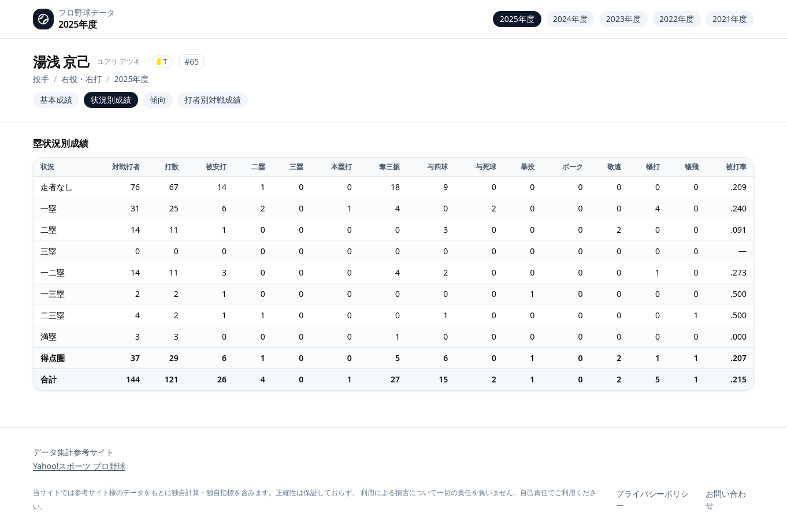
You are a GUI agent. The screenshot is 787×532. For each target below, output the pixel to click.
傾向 (158, 100)
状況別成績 (111, 100)
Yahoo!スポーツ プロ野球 (79, 466)
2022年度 (677, 19)
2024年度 (570, 19)
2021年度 (730, 19)
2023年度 (623, 19)
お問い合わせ (726, 499)
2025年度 (517, 19)
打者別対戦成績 (213, 100)
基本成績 (56, 100)
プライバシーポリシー (652, 499)
